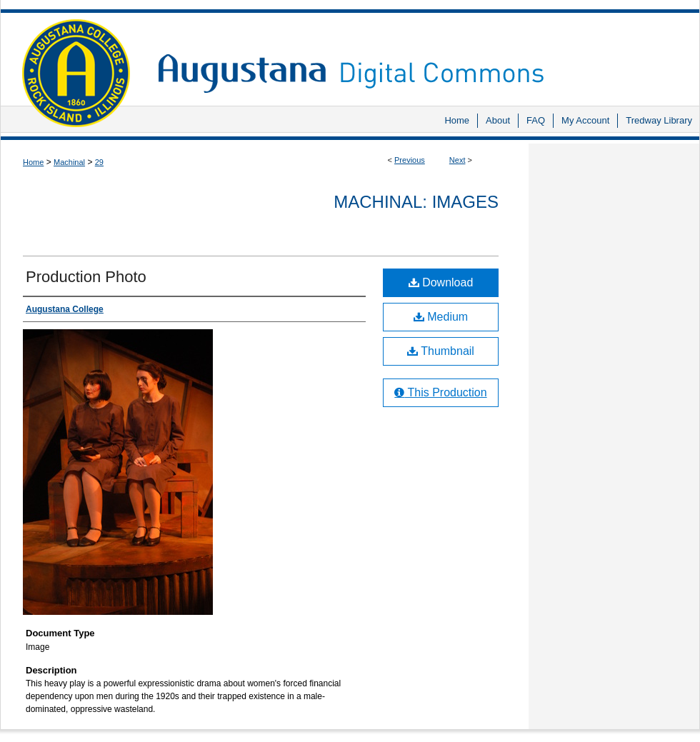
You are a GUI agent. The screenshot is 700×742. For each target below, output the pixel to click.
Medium (441, 317)
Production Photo (86, 277)
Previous (410, 160)
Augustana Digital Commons (421, 53)
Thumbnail (441, 351)
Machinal (69, 162)
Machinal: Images (416, 202)
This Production (440, 392)
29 (99, 162)
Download (441, 282)
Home (33, 162)
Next (457, 160)
